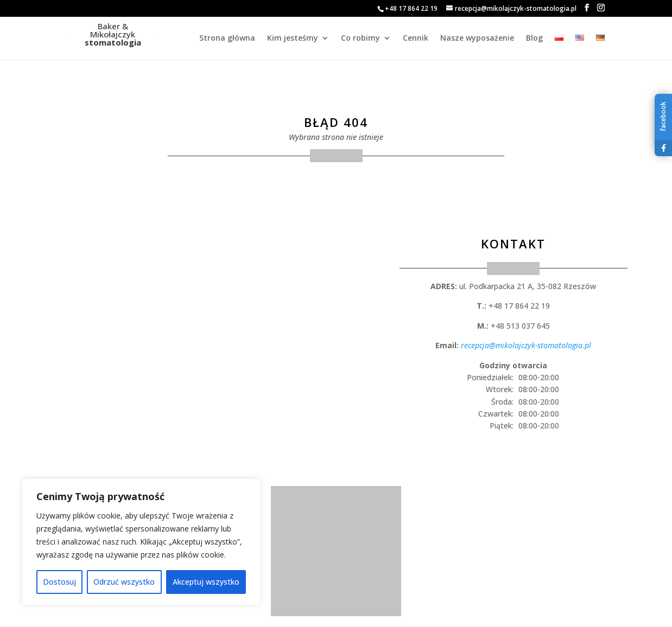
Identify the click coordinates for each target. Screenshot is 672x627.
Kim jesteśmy (293, 39)
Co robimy (360, 39)
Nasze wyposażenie (477, 39)
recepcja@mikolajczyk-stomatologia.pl (526, 345)
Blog (534, 39)
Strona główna (227, 39)
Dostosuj (59, 582)
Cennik (416, 39)
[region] (141, 542)
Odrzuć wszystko (124, 582)
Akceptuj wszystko (206, 582)
